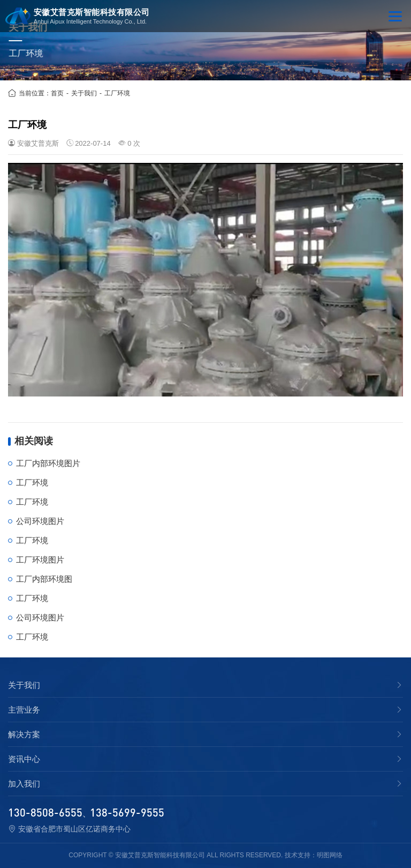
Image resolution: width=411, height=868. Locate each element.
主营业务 (24, 710)
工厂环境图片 (40, 560)
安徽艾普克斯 (38, 143)
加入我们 (24, 784)
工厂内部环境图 (44, 579)
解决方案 (24, 735)
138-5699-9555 (127, 812)
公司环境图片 (40, 521)
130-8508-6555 (45, 812)
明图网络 (330, 855)
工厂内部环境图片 (48, 463)
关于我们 (84, 93)
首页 (57, 93)
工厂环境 (117, 93)
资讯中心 (24, 759)
